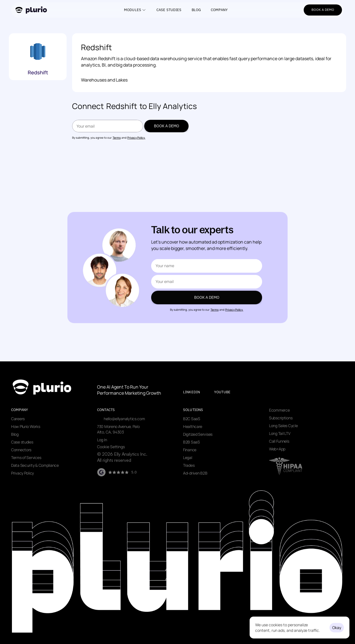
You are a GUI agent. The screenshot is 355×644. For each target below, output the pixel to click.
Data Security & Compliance (35, 465)
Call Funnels (279, 441)
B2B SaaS (192, 442)
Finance (190, 450)
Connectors (21, 450)
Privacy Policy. (136, 138)
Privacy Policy (22, 473)
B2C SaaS (192, 419)
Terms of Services (26, 457)
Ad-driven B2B (195, 473)
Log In (102, 440)
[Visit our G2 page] (117, 472)
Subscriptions (281, 418)
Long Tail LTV (280, 433)
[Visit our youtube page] (227, 392)
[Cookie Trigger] (111, 447)
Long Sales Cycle (283, 426)
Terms (117, 138)
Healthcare (193, 426)
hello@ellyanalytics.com (124, 419)
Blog (15, 434)
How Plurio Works (26, 426)
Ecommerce (279, 410)
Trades (189, 465)
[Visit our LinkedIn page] (196, 392)
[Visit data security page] (286, 466)
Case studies (22, 442)
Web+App (277, 449)
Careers (18, 419)
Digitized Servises (198, 434)
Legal (188, 457)
